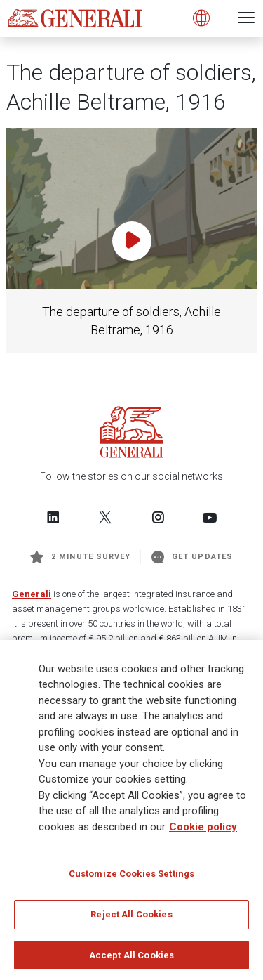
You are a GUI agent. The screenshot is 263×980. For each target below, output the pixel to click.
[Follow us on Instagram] (158, 517)
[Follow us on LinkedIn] (53, 517)
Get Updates (192, 557)
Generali (32, 594)
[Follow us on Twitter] (105, 517)
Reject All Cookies (131, 919)
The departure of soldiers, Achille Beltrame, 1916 (131, 321)
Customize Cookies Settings (131, 878)
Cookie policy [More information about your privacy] (203, 831)
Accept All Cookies (131, 959)
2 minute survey (80, 557)
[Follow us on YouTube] (210, 517)
